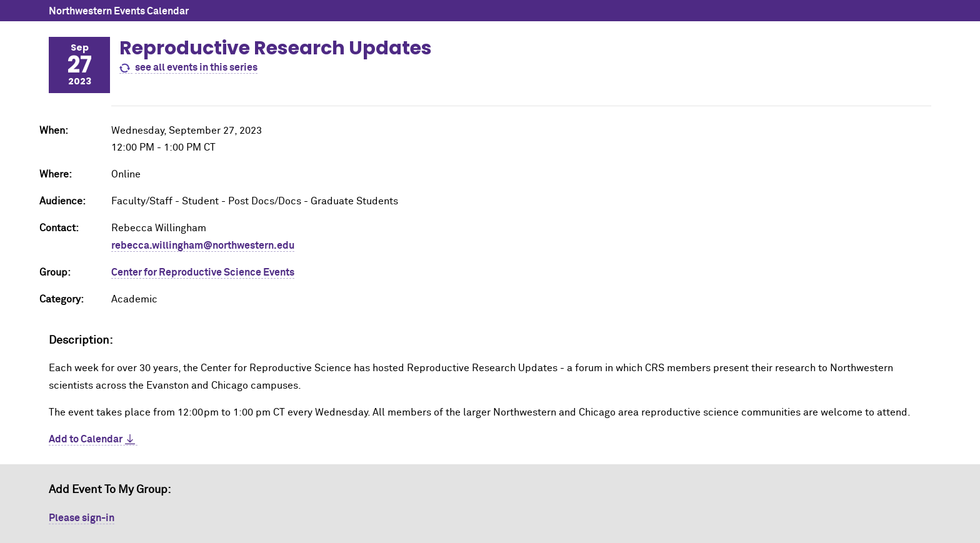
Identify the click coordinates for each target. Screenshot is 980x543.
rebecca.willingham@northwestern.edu (203, 246)
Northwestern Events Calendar (119, 11)
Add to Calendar (86, 439)
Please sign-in (82, 518)
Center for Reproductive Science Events (203, 272)
